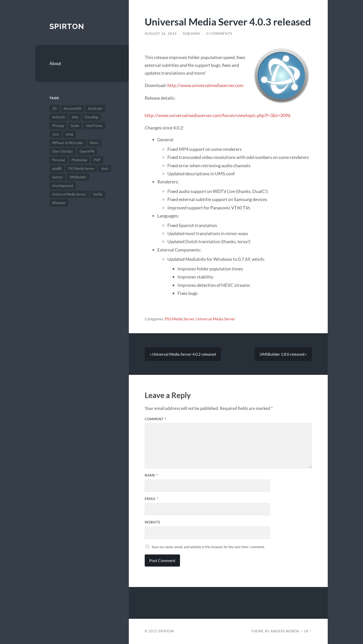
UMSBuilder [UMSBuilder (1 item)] (78, 177)
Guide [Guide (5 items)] (75, 126)
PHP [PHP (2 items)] (97, 160)
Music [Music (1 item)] (94, 143)
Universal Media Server (216, 319)
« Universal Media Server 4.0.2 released (183, 354)
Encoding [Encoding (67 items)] (92, 117)
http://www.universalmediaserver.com (205, 85)
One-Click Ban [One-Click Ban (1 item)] (63, 151)
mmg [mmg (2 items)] (69, 134)
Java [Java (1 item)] (56, 134)
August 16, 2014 (161, 34)
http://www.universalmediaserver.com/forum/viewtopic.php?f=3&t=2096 (218, 115)
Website (153, 522)
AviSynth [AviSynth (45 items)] (59, 117)
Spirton (67, 26)
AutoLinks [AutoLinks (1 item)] (95, 108)
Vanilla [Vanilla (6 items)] (98, 194)
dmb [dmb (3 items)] (75, 117)
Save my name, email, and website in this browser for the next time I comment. (208, 547)
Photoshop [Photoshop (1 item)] (79, 160)
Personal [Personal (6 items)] (58, 160)
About (55, 63)
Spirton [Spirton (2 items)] (57, 177)
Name (151, 475)
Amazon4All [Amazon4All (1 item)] (72, 108)
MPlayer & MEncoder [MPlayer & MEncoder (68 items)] (68, 143)
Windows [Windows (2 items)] (59, 203)
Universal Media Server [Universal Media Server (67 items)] (69, 194)
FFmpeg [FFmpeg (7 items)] (58, 126)
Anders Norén (285, 631)
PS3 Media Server (180, 319)
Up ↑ (308, 631)
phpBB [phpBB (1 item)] (57, 169)
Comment (155, 419)
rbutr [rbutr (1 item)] (105, 169)
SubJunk (192, 34)
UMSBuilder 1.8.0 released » (283, 354)
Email (152, 499)
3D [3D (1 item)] (54, 108)
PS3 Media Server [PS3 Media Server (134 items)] (81, 169)
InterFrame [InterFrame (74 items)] (94, 126)
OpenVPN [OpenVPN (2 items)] (87, 151)
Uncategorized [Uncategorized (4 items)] (63, 186)
